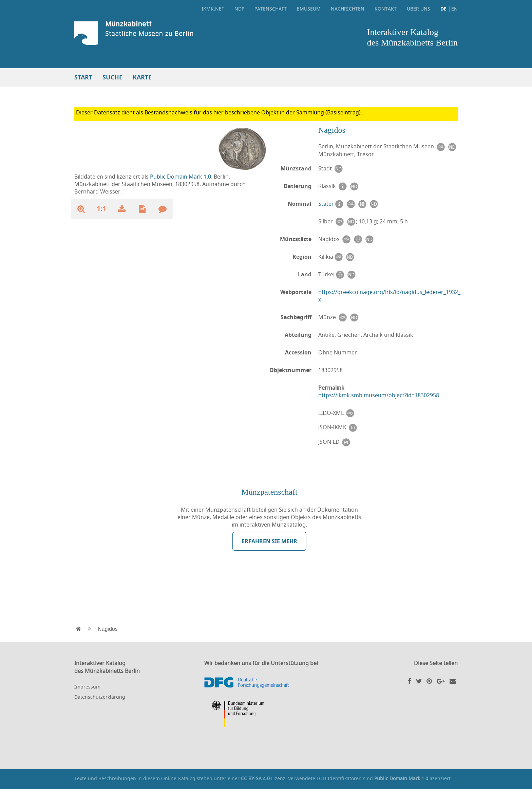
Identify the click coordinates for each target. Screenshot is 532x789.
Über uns (419, 9)
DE (443, 9)
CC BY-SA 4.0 (255, 778)
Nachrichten (348, 9)
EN (454, 9)
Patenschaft (271, 9)
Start (83, 77)
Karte (142, 77)
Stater (326, 204)
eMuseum (309, 9)
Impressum (87, 687)
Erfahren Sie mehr (269, 541)
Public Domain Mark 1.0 (180, 177)
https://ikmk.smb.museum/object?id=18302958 (379, 395)
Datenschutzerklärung (100, 697)
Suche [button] (112, 77)
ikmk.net (213, 9)
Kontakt (386, 9)
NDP (239, 9)
